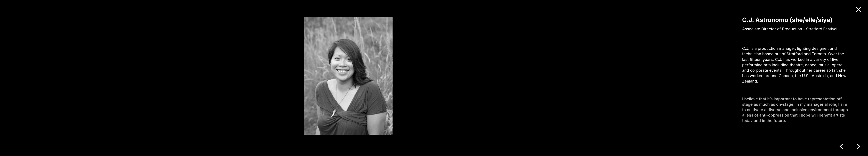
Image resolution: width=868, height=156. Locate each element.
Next (858, 146)
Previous (842, 146)
